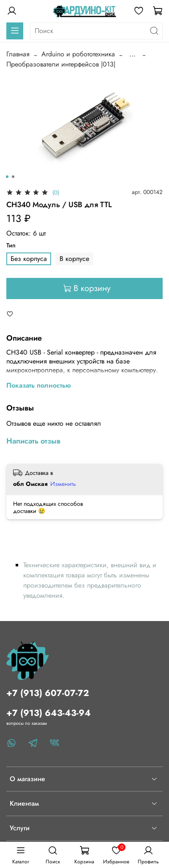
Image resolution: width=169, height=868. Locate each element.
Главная (18, 54)
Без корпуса (29, 259)
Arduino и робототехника (78, 54)
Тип (11, 245)
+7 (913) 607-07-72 (48, 693)
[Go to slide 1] (7, 177)
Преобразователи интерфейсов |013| (61, 64)
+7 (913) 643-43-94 (49, 713)
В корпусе (74, 259)
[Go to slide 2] (13, 177)
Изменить (63, 484)
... (132, 54)
